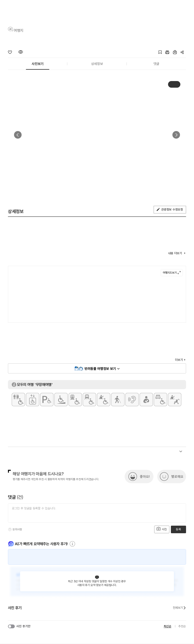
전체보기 (179, 608)
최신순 (168, 626)
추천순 (182, 626)
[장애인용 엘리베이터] (33, 400)
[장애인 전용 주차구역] (47, 400)
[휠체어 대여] (104, 400)
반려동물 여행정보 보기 (100, 369)
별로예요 (177, 477)
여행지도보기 (172, 273)
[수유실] (146, 400)
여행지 (18, 30)
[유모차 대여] (175, 400)
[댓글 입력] (97, 513)
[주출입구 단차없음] (61, 400)
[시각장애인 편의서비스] (118, 400)
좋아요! (145, 477)
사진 (162, 529)
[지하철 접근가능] (75, 400)
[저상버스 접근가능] (89, 400)
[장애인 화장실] (18, 400)
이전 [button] (18, 135)
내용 (176, 253)
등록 (178, 529)
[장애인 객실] (160, 400)
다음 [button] (176, 135)
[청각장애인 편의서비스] (132, 400)
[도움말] (10, 529)
